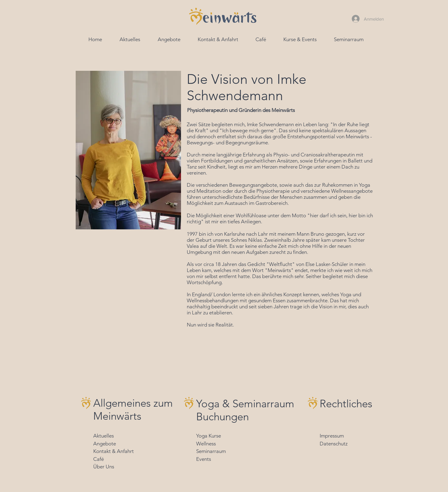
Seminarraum (211, 451)
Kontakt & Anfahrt (114, 451)
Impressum (332, 436)
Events (204, 459)
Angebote (105, 444)
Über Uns (104, 467)
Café (99, 459)
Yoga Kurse (209, 436)
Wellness (206, 444)
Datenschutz (334, 444)
